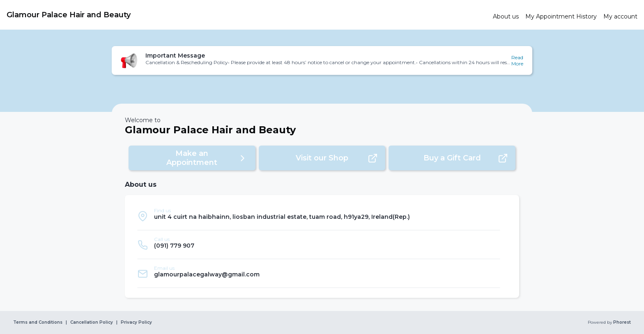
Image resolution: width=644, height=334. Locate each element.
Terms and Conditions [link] (38, 322)
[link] (246, 15)
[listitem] (319, 216)
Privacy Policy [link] (136, 322)
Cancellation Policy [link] (92, 322)
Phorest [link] (621, 322)
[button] (322, 60)
